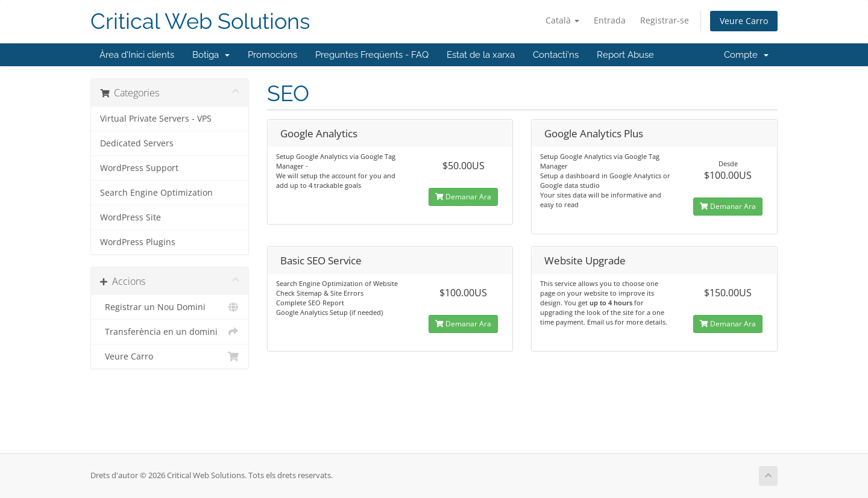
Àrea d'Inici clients (137, 55)
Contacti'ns (556, 55)
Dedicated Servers (137, 143)
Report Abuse (625, 55)
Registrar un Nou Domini (170, 307)
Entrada (610, 20)
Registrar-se (665, 20)
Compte (746, 55)
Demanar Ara (463, 197)
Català (562, 20)
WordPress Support (139, 168)
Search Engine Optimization (156, 193)
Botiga (211, 55)
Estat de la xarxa (481, 55)
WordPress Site (131, 217)
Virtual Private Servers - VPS (156, 119)
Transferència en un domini (170, 332)
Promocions (272, 55)
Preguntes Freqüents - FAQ (372, 55)
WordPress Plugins (138, 242)
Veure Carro (744, 21)
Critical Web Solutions (200, 21)
